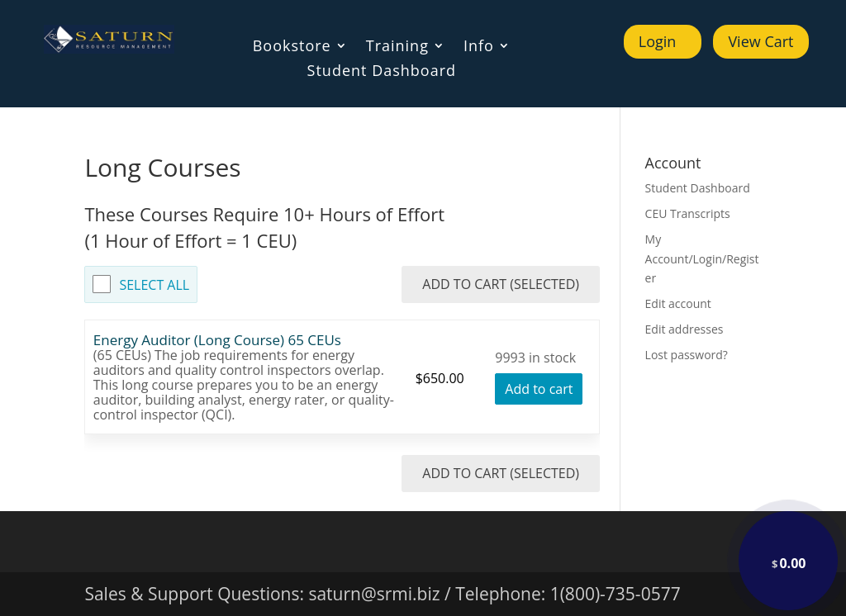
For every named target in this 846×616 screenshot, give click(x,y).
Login (658, 41)
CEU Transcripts (688, 213)
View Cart (760, 41)
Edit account (678, 303)
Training (397, 47)
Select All (154, 285)
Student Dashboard (382, 72)
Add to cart (539, 389)
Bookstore (292, 47)
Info (479, 47)
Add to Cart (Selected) (501, 284)
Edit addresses (684, 329)
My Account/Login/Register (702, 259)
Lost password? (687, 355)
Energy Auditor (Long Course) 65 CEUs (217, 340)
